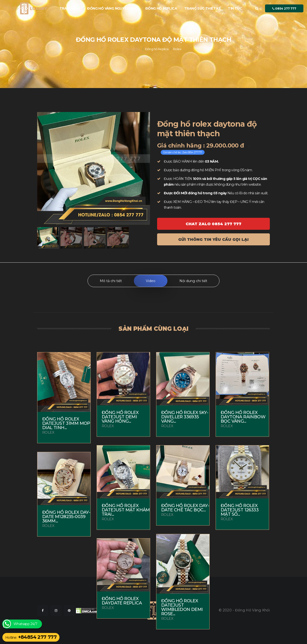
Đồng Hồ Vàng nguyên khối (113, 8)
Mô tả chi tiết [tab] (111, 281)
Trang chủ (70, 8)
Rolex (177, 49)
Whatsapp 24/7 (25, 624)
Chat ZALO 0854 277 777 (213, 224)
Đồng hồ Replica (161, 8)
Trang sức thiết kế (202, 8)
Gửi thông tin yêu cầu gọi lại (213, 239)
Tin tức (235, 8)
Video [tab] (151, 281)
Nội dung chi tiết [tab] (193, 281)
